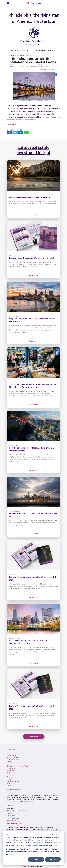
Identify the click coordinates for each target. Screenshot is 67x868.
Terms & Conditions (13, 757)
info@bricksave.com (14, 823)
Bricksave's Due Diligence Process (18, 766)
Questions (10, 775)
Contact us (11, 777)
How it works (11, 768)
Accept (36, 859)
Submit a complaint (13, 781)
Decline (53, 859)
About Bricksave (12, 759)
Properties (10, 770)
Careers (10, 762)
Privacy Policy (11, 755)
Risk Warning (26, 866)
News (9, 50)
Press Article (19, 50)
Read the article (13, 124)
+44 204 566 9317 (14, 821)
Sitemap (10, 786)
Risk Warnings (12, 764)
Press (9, 783)
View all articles (34, 736)
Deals (9, 779)
